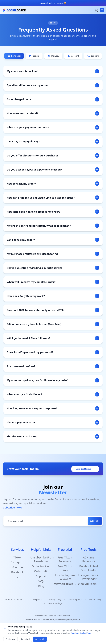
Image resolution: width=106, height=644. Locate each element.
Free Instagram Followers (65, 577)
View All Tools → (89, 584)
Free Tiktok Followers (65, 559)
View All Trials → (65, 584)
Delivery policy (75, 599)
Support (93, 56)
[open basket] (97, 10)
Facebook (17, 572)
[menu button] (102, 10)
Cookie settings (55, 603)
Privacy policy (55, 599)
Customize (10, 639)
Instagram (17, 562)
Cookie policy (36, 599)
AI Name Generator (89, 559)
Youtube (17, 567)
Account (73, 56)
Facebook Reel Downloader (89, 568)
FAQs (41, 581)
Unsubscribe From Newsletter (42, 559)
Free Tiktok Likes (65, 568)
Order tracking (41, 566)
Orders (34, 56)
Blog (41, 586)
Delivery (53, 56)
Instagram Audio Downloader (89, 577)
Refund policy (95, 599)
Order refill (41, 571)
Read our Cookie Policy (81, 633)
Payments (14, 56)
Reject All (25, 639)
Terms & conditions (14, 599)
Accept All (40, 639)
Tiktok (17, 557)
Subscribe (95, 521)
